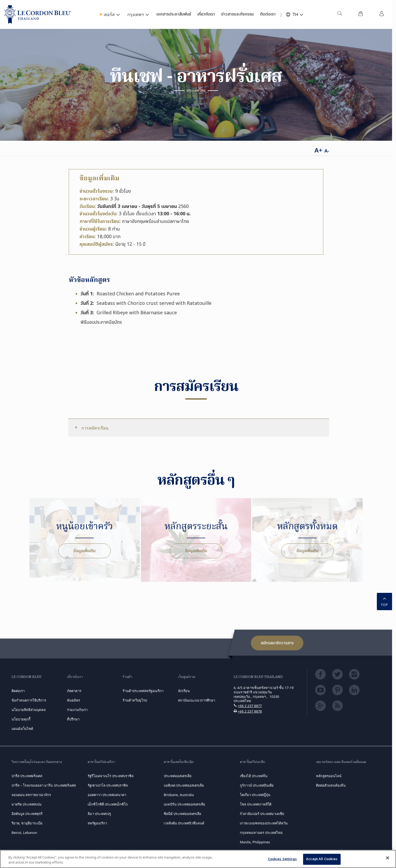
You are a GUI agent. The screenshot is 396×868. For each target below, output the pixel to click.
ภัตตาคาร (74, 691)
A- (327, 151)
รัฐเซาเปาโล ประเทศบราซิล (108, 785)
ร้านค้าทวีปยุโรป (135, 700)
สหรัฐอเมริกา (97, 823)
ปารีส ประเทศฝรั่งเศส (27, 776)
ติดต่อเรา (18, 691)
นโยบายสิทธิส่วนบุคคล (29, 710)
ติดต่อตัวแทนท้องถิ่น (331, 785)
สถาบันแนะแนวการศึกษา (197, 700)
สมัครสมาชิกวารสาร (277, 643)
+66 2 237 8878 (250, 711)
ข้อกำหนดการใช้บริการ (29, 700)
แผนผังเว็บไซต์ (22, 729)
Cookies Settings (282, 859)
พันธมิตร (73, 700)
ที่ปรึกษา (73, 719)
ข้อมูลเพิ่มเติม (85, 551)
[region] (198, 859)
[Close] (388, 858)
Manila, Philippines (255, 842)
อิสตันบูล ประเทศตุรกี (27, 814)
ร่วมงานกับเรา (77, 710)
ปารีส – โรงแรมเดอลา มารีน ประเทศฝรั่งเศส (44, 785)
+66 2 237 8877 (250, 706)
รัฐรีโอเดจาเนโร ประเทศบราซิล (111, 776)
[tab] (199, 428)
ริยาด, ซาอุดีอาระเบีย (27, 823)
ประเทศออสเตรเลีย (178, 776)
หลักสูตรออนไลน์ (329, 776)
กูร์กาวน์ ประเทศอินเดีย (257, 785)
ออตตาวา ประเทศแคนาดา (107, 795)
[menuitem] (340, 14)
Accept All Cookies (322, 859)
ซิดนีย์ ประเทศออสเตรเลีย (183, 814)
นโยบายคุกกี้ (21, 719)
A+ (318, 150)
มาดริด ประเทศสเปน (27, 804)
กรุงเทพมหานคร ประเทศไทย (261, 833)
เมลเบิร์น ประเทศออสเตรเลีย (184, 804)
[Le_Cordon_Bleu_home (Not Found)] (38, 14)
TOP (384, 601)
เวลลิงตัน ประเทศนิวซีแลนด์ (184, 823)
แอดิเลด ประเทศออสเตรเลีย (184, 785)
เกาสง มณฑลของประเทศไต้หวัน (264, 823)
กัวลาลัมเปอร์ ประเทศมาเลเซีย (262, 814)
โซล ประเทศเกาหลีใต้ (256, 804)
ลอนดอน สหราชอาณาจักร (31, 795)
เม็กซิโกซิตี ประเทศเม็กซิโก (108, 804)
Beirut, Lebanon (24, 833)
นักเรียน (184, 691)
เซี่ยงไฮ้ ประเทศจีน (254, 776)
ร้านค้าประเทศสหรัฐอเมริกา (143, 691)
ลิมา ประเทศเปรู (99, 814)
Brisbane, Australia (179, 795)
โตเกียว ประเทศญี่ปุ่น (255, 795)
